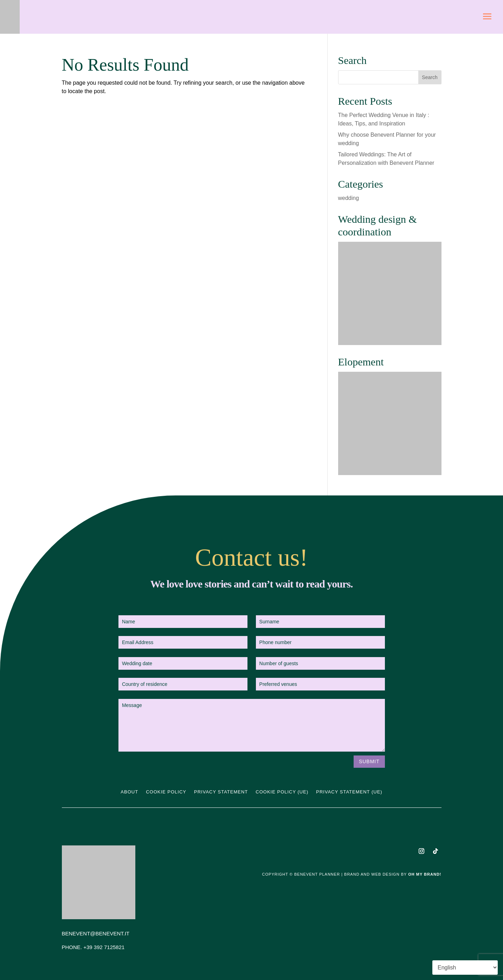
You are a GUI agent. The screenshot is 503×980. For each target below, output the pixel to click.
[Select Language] (465, 968)
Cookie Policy (166, 792)
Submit (369, 761)
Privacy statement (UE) (349, 792)
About (129, 792)
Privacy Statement (221, 792)
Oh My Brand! (425, 874)
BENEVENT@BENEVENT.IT (96, 933)
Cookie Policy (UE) (282, 792)
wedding (349, 198)
